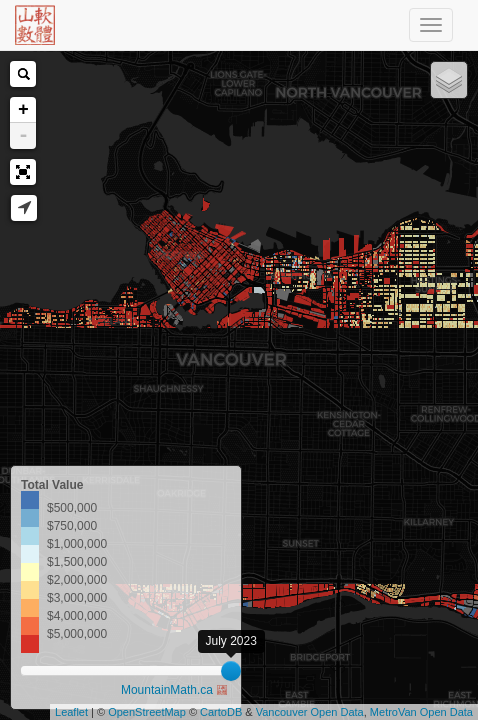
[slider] (231, 671)
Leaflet (71, 712)
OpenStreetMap (147, 712)
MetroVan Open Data (421, 712)
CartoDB (221, 712)
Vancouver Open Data (310, 712)
